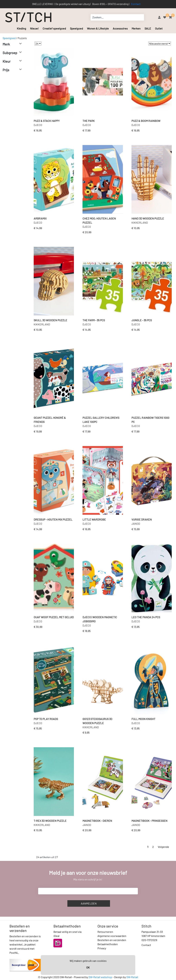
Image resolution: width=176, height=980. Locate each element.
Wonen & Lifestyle (98, 28)
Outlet (159, 28)
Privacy (102, 948)
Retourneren (105, 932)
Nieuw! (34, 28)
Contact (136, 4)
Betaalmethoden (108, 944)
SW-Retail (132, 977)
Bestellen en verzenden (112, 940)
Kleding (21, 28)
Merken (136, 28)
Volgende (163, 847)
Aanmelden (89, 903)
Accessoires (120, 28)
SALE (148, 28)
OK (88, 967)
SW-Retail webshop (100, 977)
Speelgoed (76, 28)
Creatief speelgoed (54, 28)
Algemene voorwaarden (112, 936)
